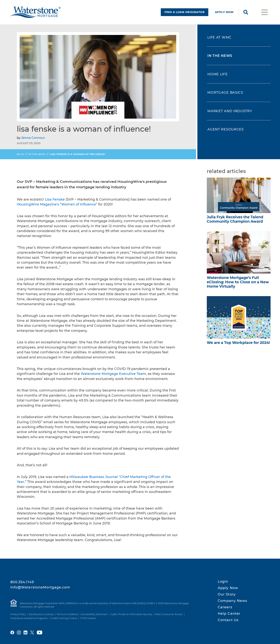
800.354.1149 (22, 582)
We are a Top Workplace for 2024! (238, 343)
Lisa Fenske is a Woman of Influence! (78, 154)
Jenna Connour (33, 138)
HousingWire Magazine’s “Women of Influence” (57, 204)
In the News (37, 154)
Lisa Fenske (55, 199)
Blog (21, 154)
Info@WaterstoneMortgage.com (40, 587)
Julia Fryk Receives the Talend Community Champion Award (235, 219)
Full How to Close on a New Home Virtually (238, 282)
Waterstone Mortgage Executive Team (113, 374)
